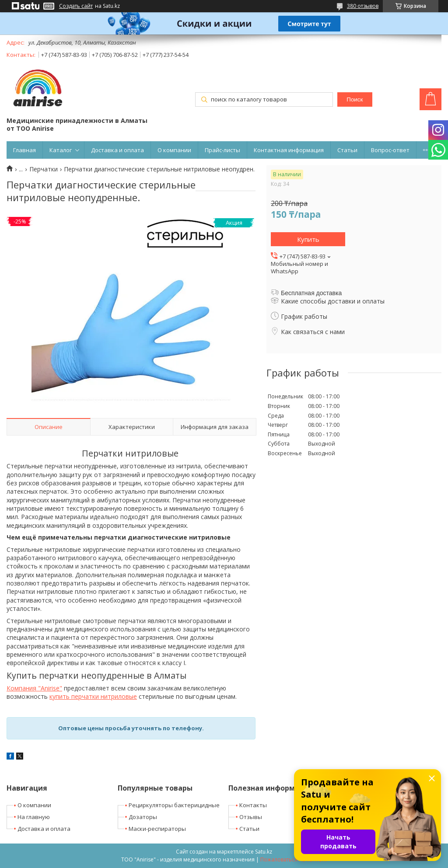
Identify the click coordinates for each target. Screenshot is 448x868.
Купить (308, 239)
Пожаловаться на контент (294, 859)
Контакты (253, 805)
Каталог (61, 150)
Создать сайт (76, 6)
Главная (24, 150)
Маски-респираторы (157, 829)
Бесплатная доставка (311, 293)
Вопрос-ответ (390, 150)
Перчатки (44, 169)
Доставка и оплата (117, 150)
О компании (174, 150)
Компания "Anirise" (34, 688)
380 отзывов (363, 6)
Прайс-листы (222, 150)
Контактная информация (289, 150)
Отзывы (251, 817)
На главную (34, 817)
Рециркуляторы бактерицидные (174, 805)
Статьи (347, 150)
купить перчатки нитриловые (93, 696)
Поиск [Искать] (355, 99)
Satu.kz (264, 852)
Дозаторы (143, 817)
